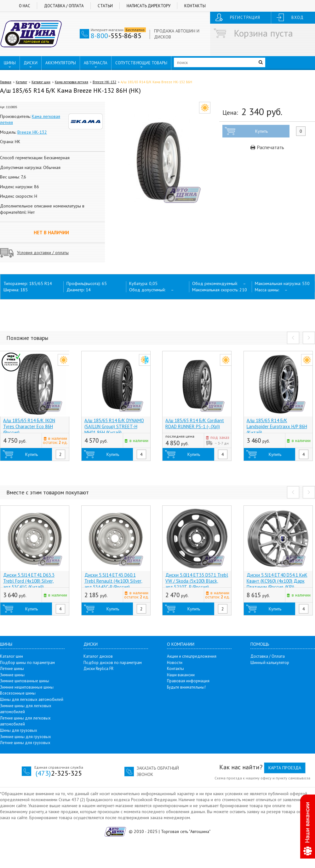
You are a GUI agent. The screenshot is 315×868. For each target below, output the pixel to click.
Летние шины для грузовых (25, 743)
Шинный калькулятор (270, 663)
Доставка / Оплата (64, 6)
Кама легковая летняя (72, 82)
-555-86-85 (116, 36)
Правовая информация (188, 681)
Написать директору (149, 6)
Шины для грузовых (19, 730)
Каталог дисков (98, 656)
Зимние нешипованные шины (27, 687)
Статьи (105, 6)
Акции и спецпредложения (192, 656)
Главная (6, 82)
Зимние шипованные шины (25, 681)
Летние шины (12, 669)
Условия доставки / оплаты (43, 253)
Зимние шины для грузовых (26, 737)
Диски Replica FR (98, 669)
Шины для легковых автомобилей (32, 699)
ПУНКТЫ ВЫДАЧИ (24, 76)
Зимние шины (12, 675)
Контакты (195, 6)
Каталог (21, 82)
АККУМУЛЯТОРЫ (61, 63)
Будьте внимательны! (186, 687)
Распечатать (267, 147)
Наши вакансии (181, 675)
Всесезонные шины (18, 693)
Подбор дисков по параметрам (113, 663)
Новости (175, 663)
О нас (25, 6)
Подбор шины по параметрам (27, 663)
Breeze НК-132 (104, 82)
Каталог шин (41, 82)
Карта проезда (285, 768)
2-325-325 (59, 773)
